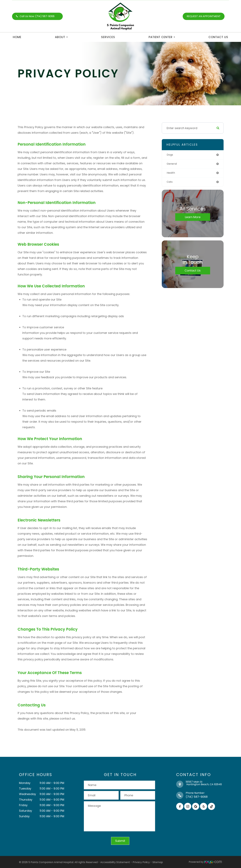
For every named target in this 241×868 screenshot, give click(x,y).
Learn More (193, 218)
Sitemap (158, 862)
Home (17, 37)
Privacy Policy (141, 862)
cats (170, 183)
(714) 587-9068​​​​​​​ (197, 797)
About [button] (61, 37)
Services (108, 37)
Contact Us (218, 37)
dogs (170, 155)
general (172, 164)
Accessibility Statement (115, 862)
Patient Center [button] (162, 37)
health (171, 174)
